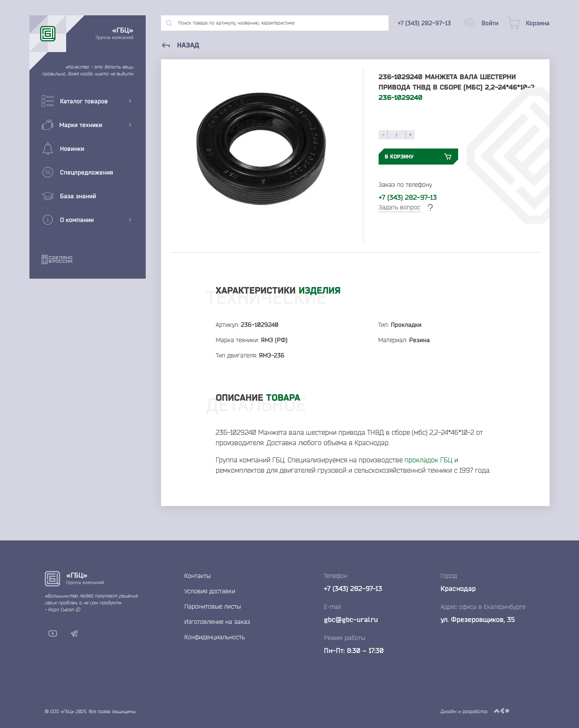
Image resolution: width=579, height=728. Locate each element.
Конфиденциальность (215, 637)
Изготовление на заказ (217, 622)
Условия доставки (210, 591)
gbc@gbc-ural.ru (351, 619)
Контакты (198, 576)
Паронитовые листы (213, 606)
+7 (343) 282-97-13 (408, 197)
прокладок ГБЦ (429, 460)
